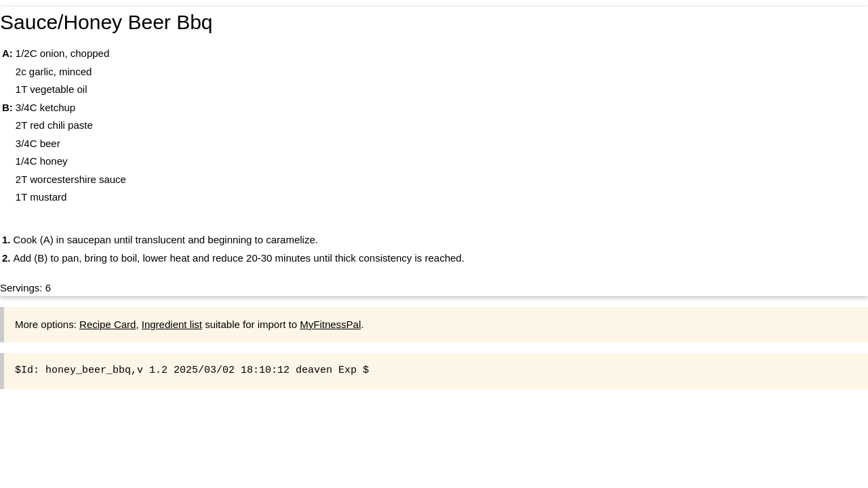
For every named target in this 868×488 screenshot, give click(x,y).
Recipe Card (107, 324)
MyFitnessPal (330, 324)
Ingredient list (172, 324)
